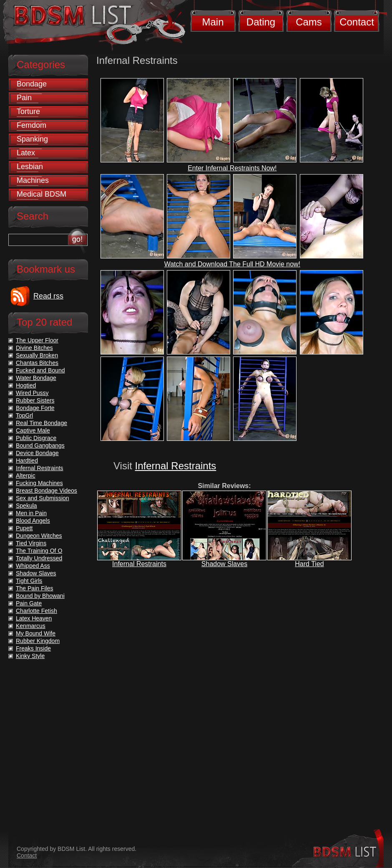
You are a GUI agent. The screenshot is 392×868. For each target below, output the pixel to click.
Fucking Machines (39, 483)
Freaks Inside (33, 648)
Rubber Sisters (35, 400)
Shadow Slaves (224, 564)
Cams (309, 22)
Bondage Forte (35, 408)
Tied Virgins (31, 543)
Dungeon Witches (39, 536)
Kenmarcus (31, 626)
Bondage (32, 84)
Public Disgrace (36, 438)
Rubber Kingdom (38, 641)
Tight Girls (29, 581)
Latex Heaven (34, 618)
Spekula (26, 506)
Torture (28, 111)
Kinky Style (30, 656)
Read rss (48, 296)
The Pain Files (34, 588)
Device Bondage (37, 453)
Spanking (32, 139)
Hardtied (27, 461)
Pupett (24, 528)
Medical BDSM (41, 194)
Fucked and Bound (40, 370)
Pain (24, 98)
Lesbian (30, 167)
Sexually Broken (37, 355)
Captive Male (33, 430)
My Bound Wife (36, 633)
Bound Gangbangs (40, 445)
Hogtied (26, 385)
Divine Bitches (34, 348)
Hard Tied (309, 564)
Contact (357, 22)
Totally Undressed (39, 558)
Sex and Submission (43, 498)
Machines (33, 180)
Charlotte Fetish (36, 611)
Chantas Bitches (37, 363)
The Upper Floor (37, 340)
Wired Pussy (32, 393)
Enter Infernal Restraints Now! (232, 168)
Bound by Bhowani (40, 596)
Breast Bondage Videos (46, 491)
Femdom (31, 125)
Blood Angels (33, 521)
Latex (26, 153)
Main (213, 22)
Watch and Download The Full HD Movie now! (232, 264)
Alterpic (26, 476)
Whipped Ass (33, 566)
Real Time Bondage (41, 423)
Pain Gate (29, 603)
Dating (261, 22)
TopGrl (24, 415)
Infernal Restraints (176, 466)
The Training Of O (39, 551)
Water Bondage (36, 378)
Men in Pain (31, 513)
